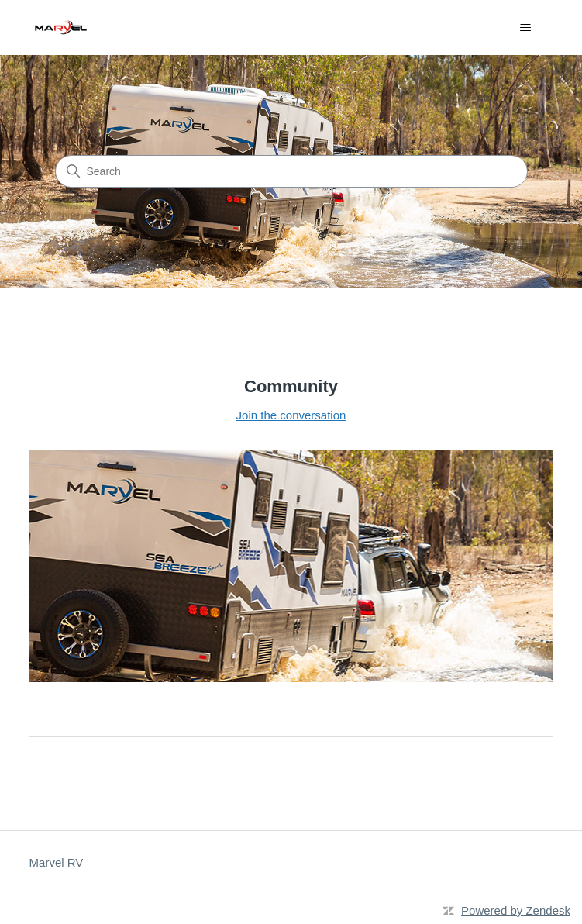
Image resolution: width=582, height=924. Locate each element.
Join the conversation (291, 415)
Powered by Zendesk (516, 910)
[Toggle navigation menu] (525, 28)
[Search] (291, 171)
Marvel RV (57, 862)
